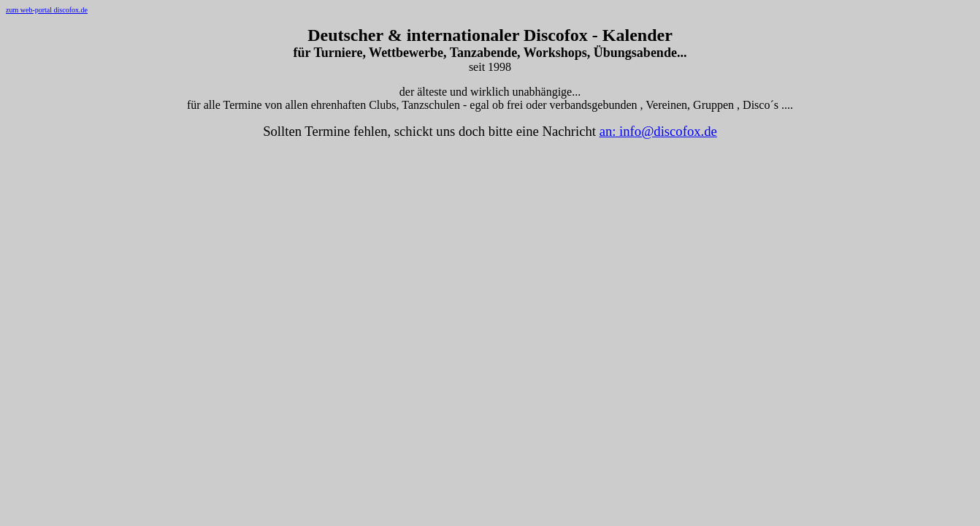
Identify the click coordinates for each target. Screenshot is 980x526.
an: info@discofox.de (658, 131)
